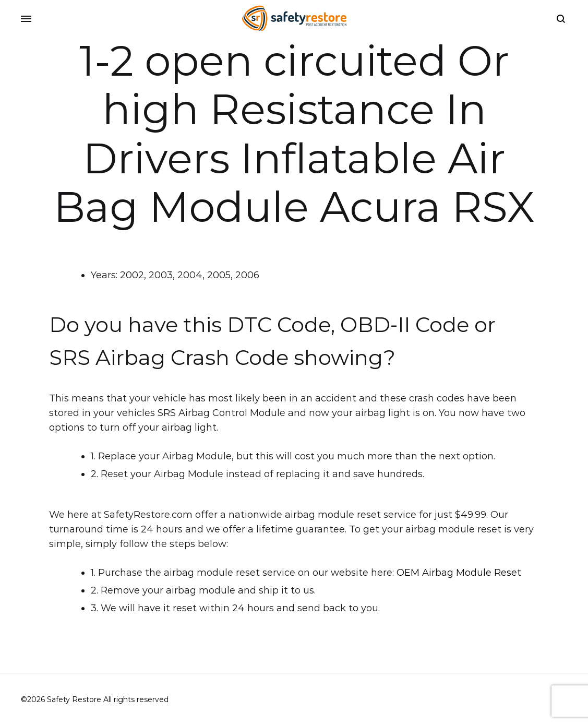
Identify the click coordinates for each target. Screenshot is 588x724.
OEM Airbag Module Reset (459, 573)
